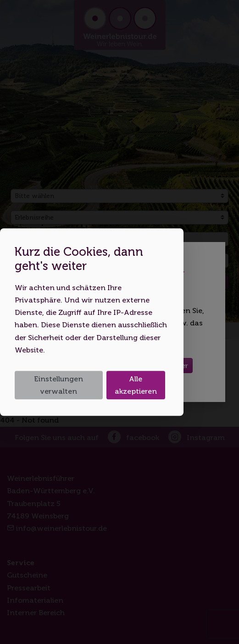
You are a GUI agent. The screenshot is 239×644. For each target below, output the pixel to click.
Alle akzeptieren (136, 385)
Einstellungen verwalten (58, 385)
